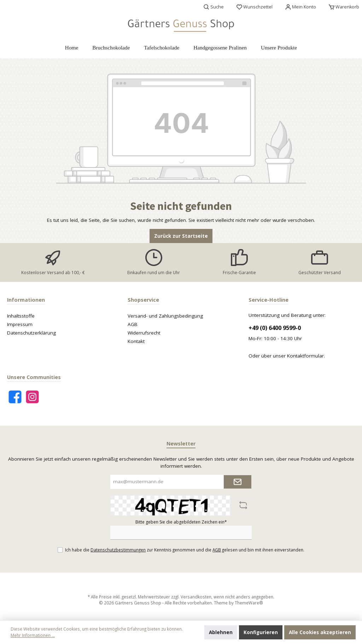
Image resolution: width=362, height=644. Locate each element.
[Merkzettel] (255, 7)
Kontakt (136, 341)
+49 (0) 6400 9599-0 (275, 328)
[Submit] (238, 482)
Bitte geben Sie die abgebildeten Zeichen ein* (181, 522)
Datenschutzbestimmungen (118, 550)
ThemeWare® (249, 603)
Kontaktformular (305, 356)
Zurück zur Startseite (181, 236)
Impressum (20, 324)
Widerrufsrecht (144, 333)
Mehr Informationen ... (33, 635)
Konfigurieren (261, 632)
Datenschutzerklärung (31, 333)
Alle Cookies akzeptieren (320, 632)
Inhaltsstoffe (21, 316)
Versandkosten (196, 597)
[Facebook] (15, 397)
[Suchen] (214, 7)
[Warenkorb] (342, 7)
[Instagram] (32, 397)
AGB (133, 324)
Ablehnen (221, 632)
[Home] (72, 48)
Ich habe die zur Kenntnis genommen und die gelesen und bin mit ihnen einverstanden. (185, 550)
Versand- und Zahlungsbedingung (165, 316)
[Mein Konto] (301, 7)
